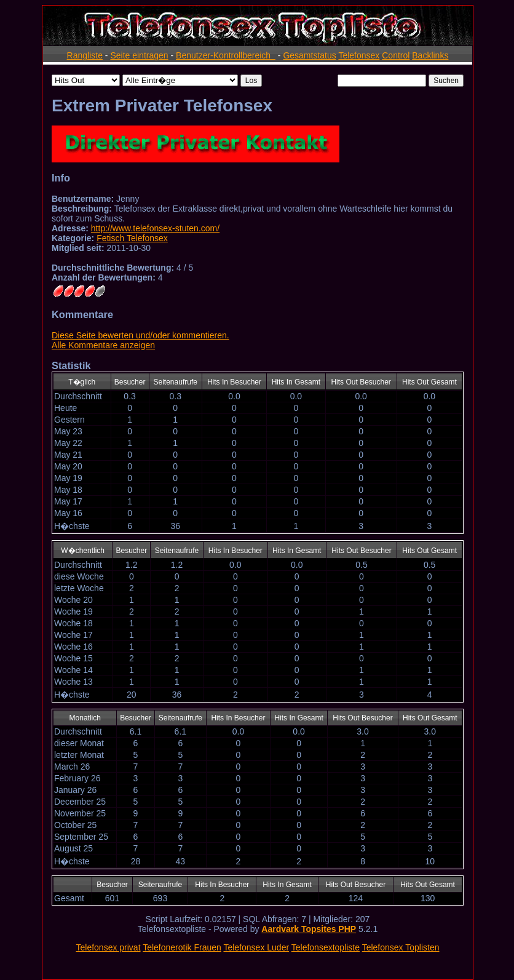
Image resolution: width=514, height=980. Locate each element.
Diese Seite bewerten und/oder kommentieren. (140, 335)
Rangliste (85, 55)
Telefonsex (359, 55)
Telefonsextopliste (326, 947)
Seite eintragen (139, 55)
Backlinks (430, 55)
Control (396, 55)
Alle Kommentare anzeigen (103, 345)
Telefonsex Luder (256, 947)
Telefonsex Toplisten (401, 947)
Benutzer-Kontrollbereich (226, 55)
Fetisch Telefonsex (132, 238)
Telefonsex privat (108, 947)
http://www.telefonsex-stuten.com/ (155, 228)
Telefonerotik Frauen (182, 947)
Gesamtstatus (309, 55)
